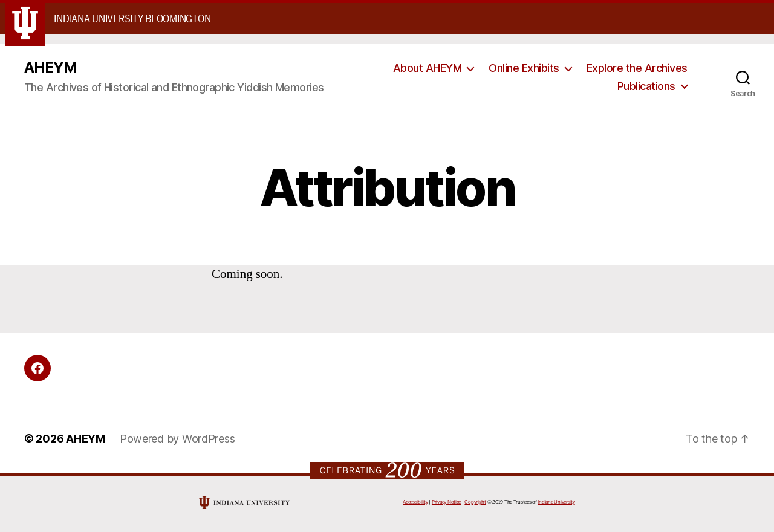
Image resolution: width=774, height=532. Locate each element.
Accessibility (415, 502)
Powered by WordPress (177, 439)
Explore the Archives (637, 68)
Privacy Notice (446, 502)
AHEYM (50, 68)
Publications (646, 86)
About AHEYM (428, 68)
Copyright (475, 502)
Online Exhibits (524, 68)
